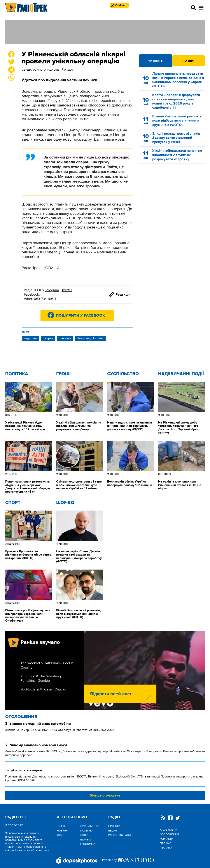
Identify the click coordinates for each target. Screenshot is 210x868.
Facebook (31, 295)
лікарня (48, 338)
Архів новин (169, 830)
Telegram (52, 290)
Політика (17, 374)
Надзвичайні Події (181, 374)
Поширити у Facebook (80, 315)
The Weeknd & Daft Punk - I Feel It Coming (47, 665)
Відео (61, 826)
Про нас (166, 843)
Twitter (67, 290)
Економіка (88, 844)
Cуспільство (123, 374)
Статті (61, 835)
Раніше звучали (119, 835)
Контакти (166, 839)
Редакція (123, 295)
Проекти (114, 826)
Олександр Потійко (90, 338)
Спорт (13, 503)
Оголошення (21, 717)
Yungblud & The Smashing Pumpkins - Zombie (41, 678)
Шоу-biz (65, 503)
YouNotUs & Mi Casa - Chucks (43, 689)
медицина (30, 338)
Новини (62, 831)
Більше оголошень (105, 795)
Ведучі (113, 831)
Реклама (166, 848)
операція (65, 338)
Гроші (63, 374)
